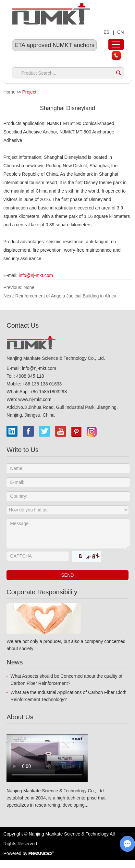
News (15, 662)
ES (107, 32)
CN (120, 32)
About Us (20, 717)
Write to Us (23, 450)
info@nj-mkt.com (36, 275)
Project (29, 92)
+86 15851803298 (49, 392)
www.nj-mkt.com (35, 399)
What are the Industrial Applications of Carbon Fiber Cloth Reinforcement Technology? (68, 696)
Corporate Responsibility (42, 592)
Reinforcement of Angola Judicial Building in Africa (66, 296)
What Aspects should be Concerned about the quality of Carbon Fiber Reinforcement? (66, 680)
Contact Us (23, 325)
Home (9, 92)
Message (68, 534)
